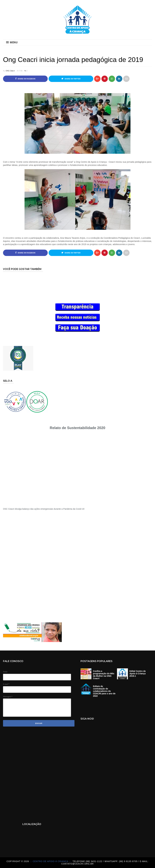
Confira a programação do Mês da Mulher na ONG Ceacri (104, 675)
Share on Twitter (71, 79)
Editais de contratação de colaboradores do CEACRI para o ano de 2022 (104, 691)
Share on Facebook (25, 79)
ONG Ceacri (10, 71)
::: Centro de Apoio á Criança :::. (51, 861)
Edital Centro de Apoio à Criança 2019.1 (138, 674)
